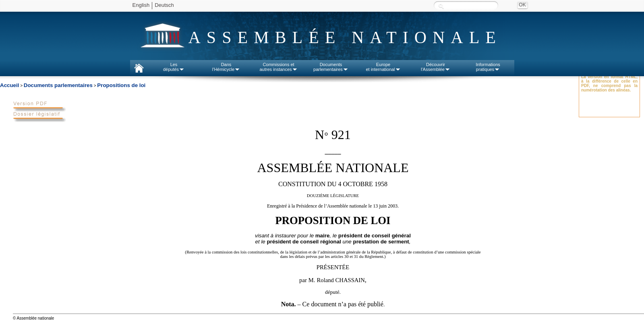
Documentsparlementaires (331, 67)
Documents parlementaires (58, 85)
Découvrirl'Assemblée (436, 67)
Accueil (9, 85)
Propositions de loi (121, 85)
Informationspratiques (488, 67)
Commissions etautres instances (278, 67)
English (141, 5)
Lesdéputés (174, 67)
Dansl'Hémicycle (226, 67)
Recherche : (441, 6)
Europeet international (383, 67)
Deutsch (164, 5)
